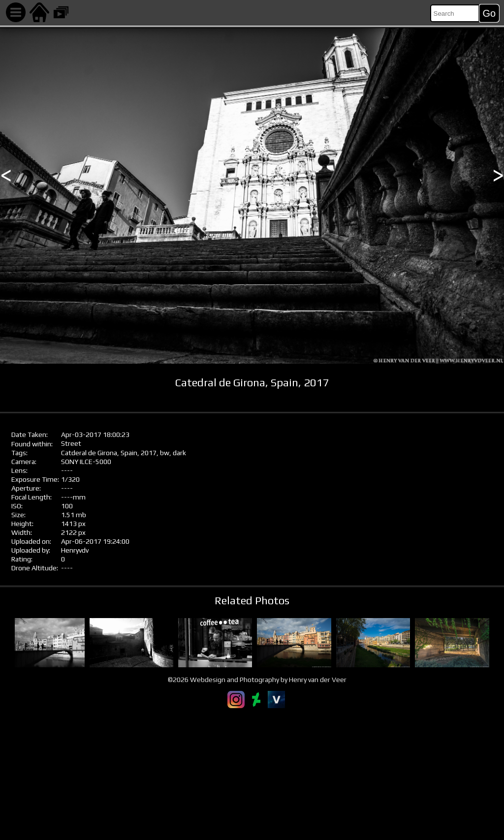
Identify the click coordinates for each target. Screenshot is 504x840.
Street (71, 443)
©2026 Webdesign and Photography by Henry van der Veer (257, 680)
